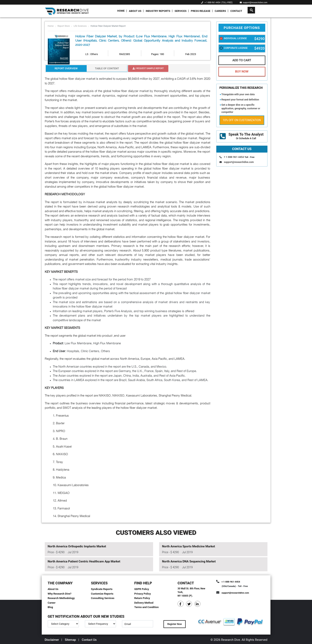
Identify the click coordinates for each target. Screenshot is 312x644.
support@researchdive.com (254, 3)
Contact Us (89, 640)
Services (181, 11)
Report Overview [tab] (66, 68)
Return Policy (142, 598)
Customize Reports (102, 594)
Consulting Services (103, 598)
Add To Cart (242, 60)
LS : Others (92, 54)
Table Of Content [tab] (107, 68)
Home (121, 11)
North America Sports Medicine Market (189, 546)
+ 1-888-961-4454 (212, 3)
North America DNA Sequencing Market (189, 561)
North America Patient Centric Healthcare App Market (84, 561)
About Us (135, 11)
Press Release (201, 11)
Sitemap (70, 640)
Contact (236, 11)
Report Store (64, 26)
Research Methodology (61, 598)
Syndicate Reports (102, 589)
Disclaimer (52, 640)
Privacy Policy (142, 594)
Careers (220, 11)
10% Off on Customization (242, 120)
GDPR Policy (142, 589)
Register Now (175, 624)
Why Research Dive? (60, 594)
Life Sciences (80, 26)
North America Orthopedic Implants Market (77, 546)
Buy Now (242, 72)
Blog (50, 607)
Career (52, 603)
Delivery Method (144, 603)
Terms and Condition (146, 607)
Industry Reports (158, 11)
